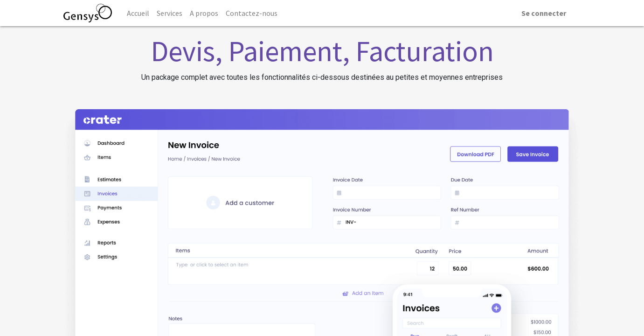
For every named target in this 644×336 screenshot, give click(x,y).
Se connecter (544, 13)
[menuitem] (138, 13)
